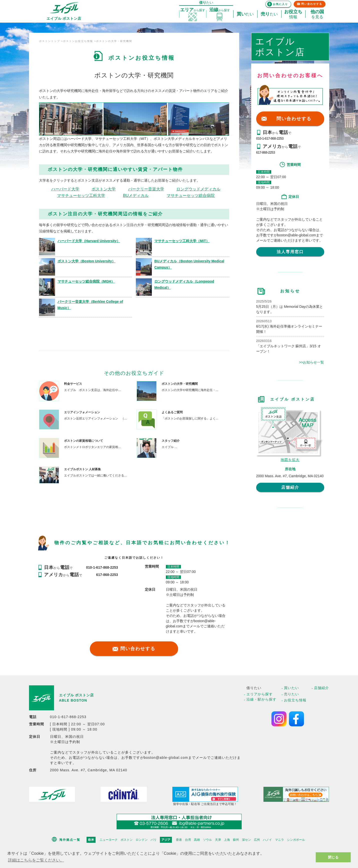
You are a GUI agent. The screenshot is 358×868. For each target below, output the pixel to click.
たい (245, 14)
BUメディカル (136, 195)
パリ (154, 840)
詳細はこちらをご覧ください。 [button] (36, 860)
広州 (257, 840)
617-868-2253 (266, 152)
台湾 (188, 840)
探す (193, 10)
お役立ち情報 (295, 700)
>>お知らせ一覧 (311, 362)
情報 (293, 14)
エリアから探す (260, 694)
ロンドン (142, 840)
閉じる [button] (333, 857)
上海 (227, 840)
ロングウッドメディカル (198, 189)
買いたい (291, 688)
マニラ (279, 840)
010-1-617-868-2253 (270, 138)
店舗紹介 (290, 487)
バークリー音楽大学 (146, 189)
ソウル (207, 840)
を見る (317, 14)
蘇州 (236, 840)
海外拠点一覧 (70, 840)
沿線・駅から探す (261, 699)
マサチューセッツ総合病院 (191, 195)
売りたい (291, 694)
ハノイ (267, 840)
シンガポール (296, 840)
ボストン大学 (104, 189)
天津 (218, 840)
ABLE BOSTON (73, 700)
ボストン (127, 840)
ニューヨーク (109, 840)
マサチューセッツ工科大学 (81, 195)
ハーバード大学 (65, 189)
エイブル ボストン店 (77, 695)
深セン (246, 840)
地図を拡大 (290, 460)
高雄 (197, 840)
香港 (179, 840)
